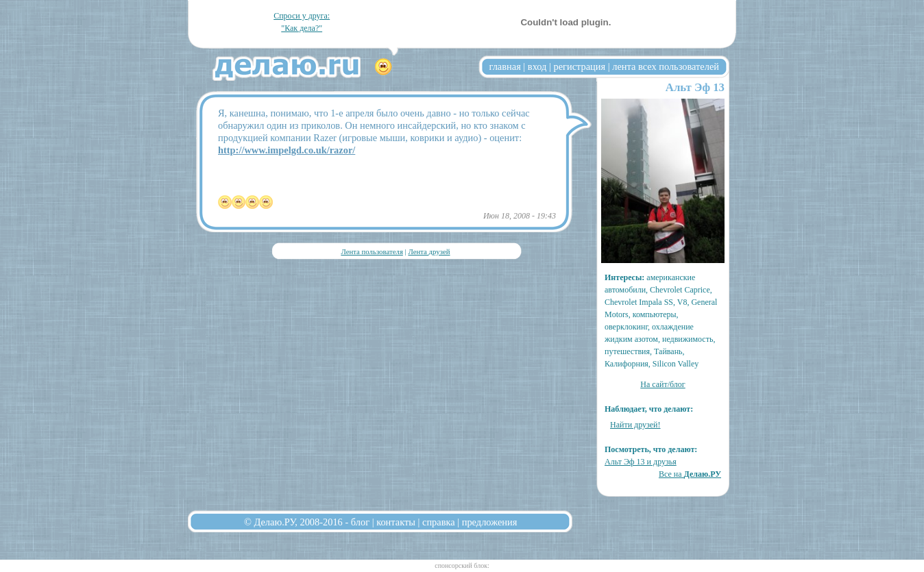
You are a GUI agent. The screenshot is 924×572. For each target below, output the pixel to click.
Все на (690, 474)
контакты (396, 522)
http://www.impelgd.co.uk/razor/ (287, 150)
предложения (490, 522)
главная (505, 66)
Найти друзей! (635, 425)
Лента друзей (429, 251)
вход (537, 66)
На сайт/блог (663, 384)
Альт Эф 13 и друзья (641, 462)
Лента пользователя (372, 251)
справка (439, 522)
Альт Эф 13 (695, 87)
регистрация (579, 66)
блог (360, 522)
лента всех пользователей (666, 66)
